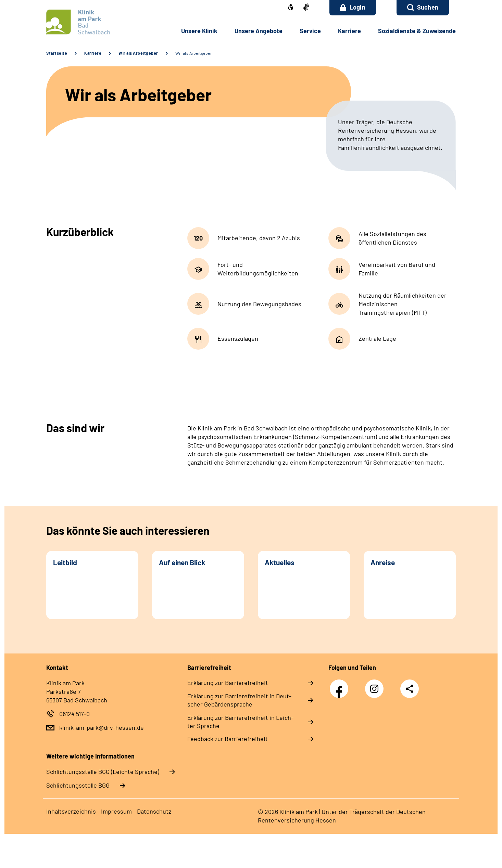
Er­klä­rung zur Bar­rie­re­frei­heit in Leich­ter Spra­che (240, 722)
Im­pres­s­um (116, 811)
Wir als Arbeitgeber (138, 53)
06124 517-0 (74, 714)
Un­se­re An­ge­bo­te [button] (259, 31)
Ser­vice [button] (310, 31)
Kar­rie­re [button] (349, 31)
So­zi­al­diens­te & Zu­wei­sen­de (417, 31)
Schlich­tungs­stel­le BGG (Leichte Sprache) (103, 772)
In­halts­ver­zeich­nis (71, 811)
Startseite (57, 53)
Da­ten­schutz (154, 811)
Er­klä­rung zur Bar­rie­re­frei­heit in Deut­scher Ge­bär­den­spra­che (239, 700)
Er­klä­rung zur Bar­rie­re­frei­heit (228, 683)
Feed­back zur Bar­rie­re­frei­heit (228, 739)
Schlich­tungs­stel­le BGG (78, 785)
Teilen (410, 688)
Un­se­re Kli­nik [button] (199, 31)
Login (353, 7)
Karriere (93, 53)
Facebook (341, 685)
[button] (423, 8)
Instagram (376, 685)
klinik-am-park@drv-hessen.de (102, 727)
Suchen (428, 7)
